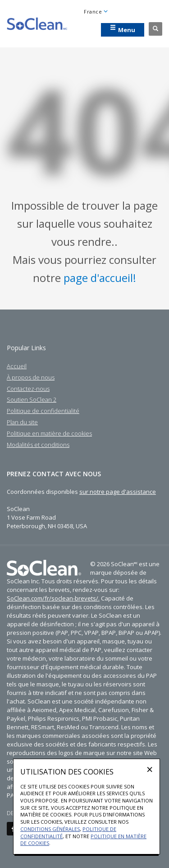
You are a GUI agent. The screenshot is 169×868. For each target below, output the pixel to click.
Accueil (17, 366)
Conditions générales (50, 829)
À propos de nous (31, 377)
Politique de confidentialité (43, 411)
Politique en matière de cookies (49, 433)
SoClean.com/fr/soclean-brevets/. (53, 598)
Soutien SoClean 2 (32, 399)
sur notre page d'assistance (118, 492)
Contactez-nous (28, 389)
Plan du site (22, 422)
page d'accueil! (100, 278)
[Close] (150, 769)
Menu (123, 29)
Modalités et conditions (38, 445)
